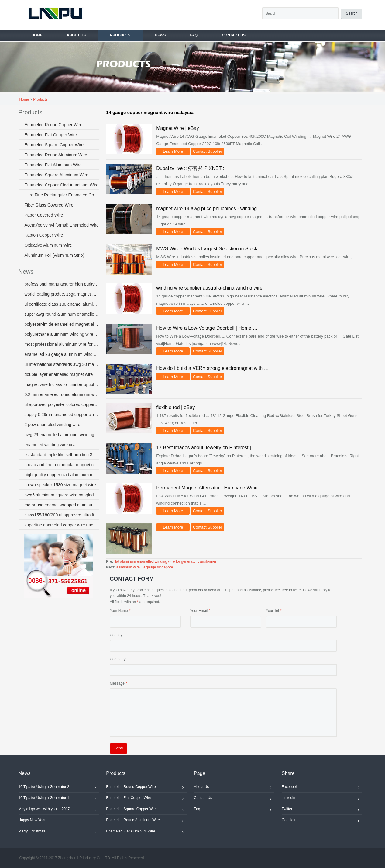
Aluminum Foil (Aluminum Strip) (55, 255)
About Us (234, 788)
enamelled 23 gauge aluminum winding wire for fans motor (62, 354)
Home (24, 99)
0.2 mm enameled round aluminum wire (62, 394)
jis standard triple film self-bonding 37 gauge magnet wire (62, 455)
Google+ (322, 821)
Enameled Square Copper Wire (54, 145)
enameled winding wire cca (50, 445)
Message (117, 683)
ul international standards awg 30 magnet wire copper (62, 364)
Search (352, 13)
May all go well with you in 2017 (59, 810)
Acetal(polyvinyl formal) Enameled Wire (62, 225)
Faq (234, 810)
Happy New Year (59, 821)
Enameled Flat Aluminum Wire (53, 165)
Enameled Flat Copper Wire (51, 135)
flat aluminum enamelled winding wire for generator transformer (165, 561)
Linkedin (322, 799)
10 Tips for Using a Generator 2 (59, 788)
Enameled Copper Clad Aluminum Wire (62, 185)
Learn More (173, 151)
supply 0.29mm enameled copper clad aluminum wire (62, 415)
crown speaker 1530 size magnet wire (60, 485)
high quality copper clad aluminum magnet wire (62, 475)
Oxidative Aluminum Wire (48, 245)
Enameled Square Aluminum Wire (57, 175)
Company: (118, 659)
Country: (117, 635)
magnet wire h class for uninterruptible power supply (62, 384)
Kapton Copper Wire (44, 235)
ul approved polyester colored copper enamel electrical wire (62, 404)
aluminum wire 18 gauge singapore (145, 567)
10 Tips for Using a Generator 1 (59, 799)
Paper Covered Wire (44, 215)
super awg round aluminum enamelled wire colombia (62, 314)
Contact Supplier (208, 151)
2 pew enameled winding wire (53, 425)
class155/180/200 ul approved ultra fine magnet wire (62, 515)
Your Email (199, 611)
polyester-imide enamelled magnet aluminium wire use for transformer (62, 324)
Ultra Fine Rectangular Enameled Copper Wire (62, 195)
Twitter (322, 810)
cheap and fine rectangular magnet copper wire (62, 465)
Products (40, 99)
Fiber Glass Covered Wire (49, 205)
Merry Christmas (59, 832)
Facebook (322, 788)
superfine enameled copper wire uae (59, 525)
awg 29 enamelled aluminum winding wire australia (62, 435)
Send (119, 748)
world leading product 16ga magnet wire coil (62, 294)
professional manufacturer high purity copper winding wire (62, 284)
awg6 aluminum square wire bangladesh (62, 495)
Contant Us (234, 799)
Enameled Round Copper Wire (54, 125)
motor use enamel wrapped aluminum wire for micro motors (62, 505)
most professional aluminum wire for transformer (62, 344)
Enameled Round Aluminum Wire (56, 155)
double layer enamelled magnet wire (59, 374)
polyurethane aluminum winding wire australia (62, 334)
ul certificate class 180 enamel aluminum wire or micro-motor (62, 304)
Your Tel (272, 611)
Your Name (119, 611)
